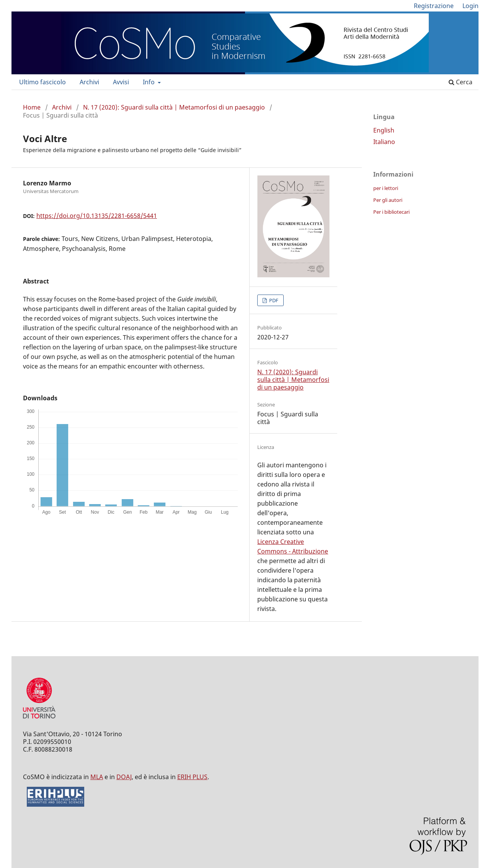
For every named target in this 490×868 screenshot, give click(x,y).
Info (149, 82)
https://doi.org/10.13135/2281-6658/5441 (97, 216)
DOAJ (124, 777)
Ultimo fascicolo (42, 82)
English (384, 130)
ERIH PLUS (192, 777)
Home (32, 107)
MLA (97, 777)
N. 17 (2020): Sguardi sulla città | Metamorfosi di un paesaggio (174, 107)
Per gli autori (388, 200)
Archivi (89, 82)
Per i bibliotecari (391, 212)
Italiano (384, 142)
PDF (273, 300)
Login (470, 6)
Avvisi (121, 82)
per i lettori (386, 188)
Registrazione (434, 6)
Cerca (461, 82)
